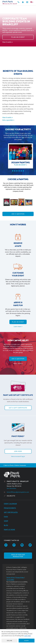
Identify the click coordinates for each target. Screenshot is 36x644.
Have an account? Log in (18, 456)
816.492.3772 (11, 496)
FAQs (6, 517)
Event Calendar (10, 504)
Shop (6, 521)
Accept (27, 641)
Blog (6, 525)
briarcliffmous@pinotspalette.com (18, 492)
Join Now (18, 451)
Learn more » (18, 327)
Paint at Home (9, 530)
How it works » (8, 42)
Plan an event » (18, 165)
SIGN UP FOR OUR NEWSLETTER (18, 556)
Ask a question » (8, 120)
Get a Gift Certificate (18, 408)
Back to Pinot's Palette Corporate (15, 465)
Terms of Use (10, 578)
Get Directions (11, 488)
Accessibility (10, 580)
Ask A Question (18, 214)
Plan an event (18, 37)
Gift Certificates (11, 512)
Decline (10, 641)
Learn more (28, 636)
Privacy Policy (20, 578)
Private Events (10, 508)
